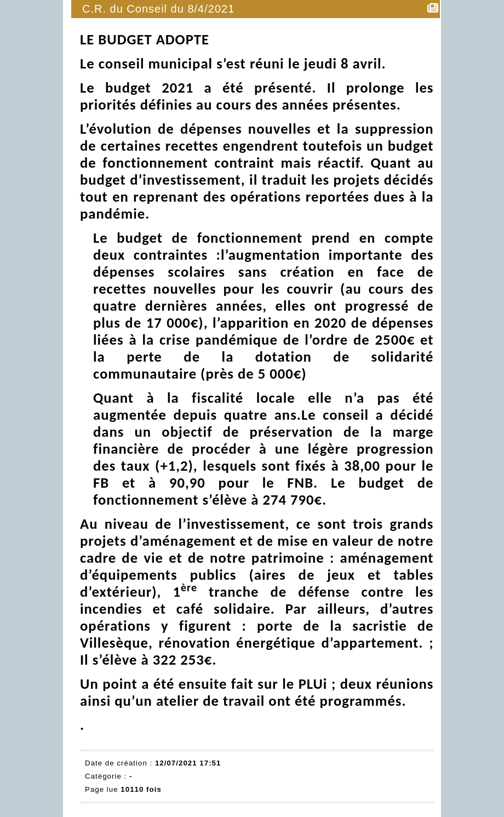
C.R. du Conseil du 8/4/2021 (159, 9)
